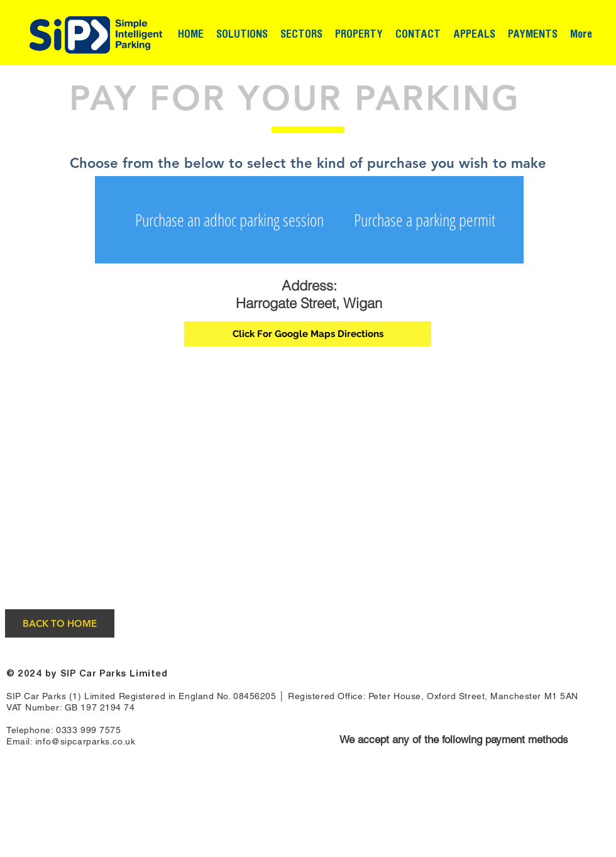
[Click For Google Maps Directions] (308, 334)
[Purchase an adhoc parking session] (229, 220)
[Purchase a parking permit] (425, 220)
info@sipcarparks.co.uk (85, 741)
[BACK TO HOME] (60, 623)
